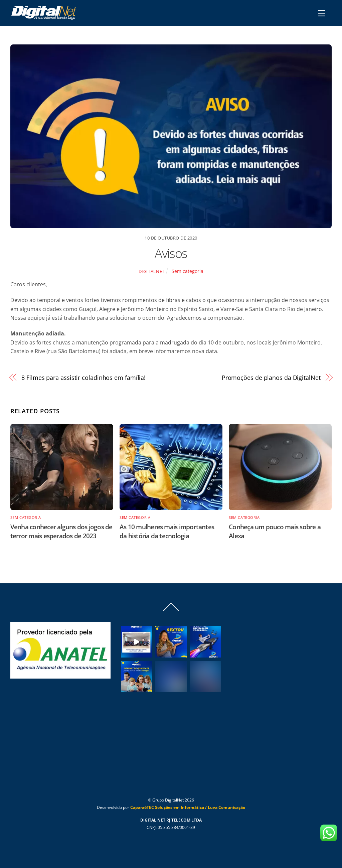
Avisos (171, 253)
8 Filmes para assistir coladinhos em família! (83, 377)
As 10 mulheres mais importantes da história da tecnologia (167, 531)
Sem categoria (188, 271)
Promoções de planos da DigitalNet (271, 377)
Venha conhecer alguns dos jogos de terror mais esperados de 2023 (61, 531)
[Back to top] (171, 610)
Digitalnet (152, 271)
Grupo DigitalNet (168, 800)
